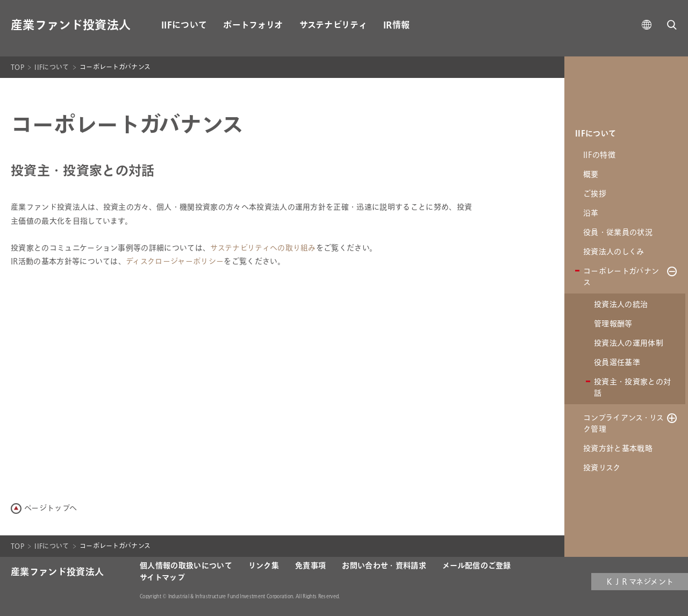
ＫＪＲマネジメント (640, 582)
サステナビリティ (334, 26)
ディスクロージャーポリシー (175, 262)
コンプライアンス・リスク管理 (624, 424)
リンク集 (264, 566)
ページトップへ (51, 508)
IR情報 (396, 26)
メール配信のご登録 (477, 566)
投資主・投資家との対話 (632, 388)
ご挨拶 (595, 194)
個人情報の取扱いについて (186, 566)
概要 (591, 174)
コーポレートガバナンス (621, 277)
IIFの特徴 (599, 155)
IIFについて (184, 26)
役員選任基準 (617, 363)
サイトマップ (162, 578)
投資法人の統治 (621, 305)
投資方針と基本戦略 (618, 449)
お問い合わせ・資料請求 (384, 566)
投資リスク (602, 468)
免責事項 (310, 566)
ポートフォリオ (253, 26)
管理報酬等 (613, 324)
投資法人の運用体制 (629, 343)
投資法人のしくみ (614, 252)
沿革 (591, 213)
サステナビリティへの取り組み (263, 248)
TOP (17, 67)
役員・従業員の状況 (618, 232)
